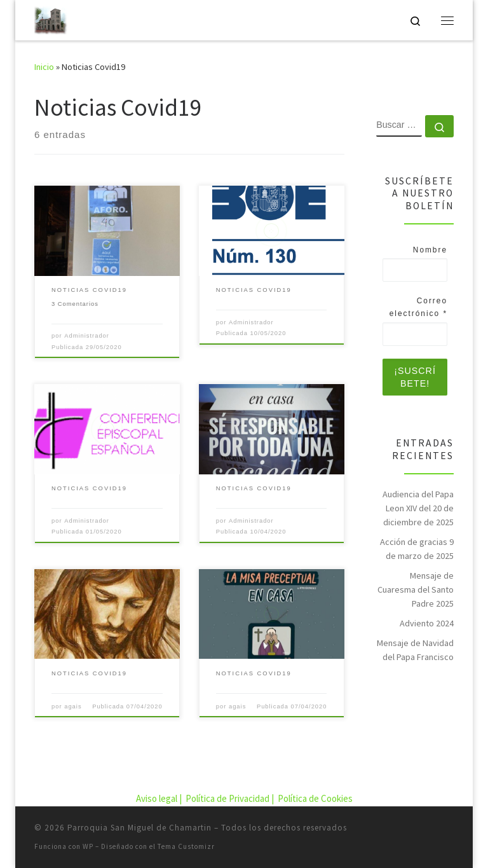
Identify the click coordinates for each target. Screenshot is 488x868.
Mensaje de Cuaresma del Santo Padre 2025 (416, 589)
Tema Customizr (186, 846)
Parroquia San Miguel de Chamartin (139, 828)
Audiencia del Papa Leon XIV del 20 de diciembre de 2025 (418, 508)
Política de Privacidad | (231, 798)
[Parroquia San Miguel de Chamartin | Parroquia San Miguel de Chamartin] (51, 18)
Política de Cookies (315, 798)
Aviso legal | (160, 798)
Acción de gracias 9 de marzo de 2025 (417, 549)
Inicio (44, 67)
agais (73, 706)
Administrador (87, 336)
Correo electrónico (418, 307)
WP (88, 846)
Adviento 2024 (427, 623)
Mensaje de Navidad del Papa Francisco (415, 650)
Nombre (430, 250)
